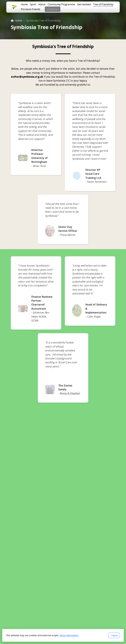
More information (69, 635)
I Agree (114, 635)
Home (18, 20)
